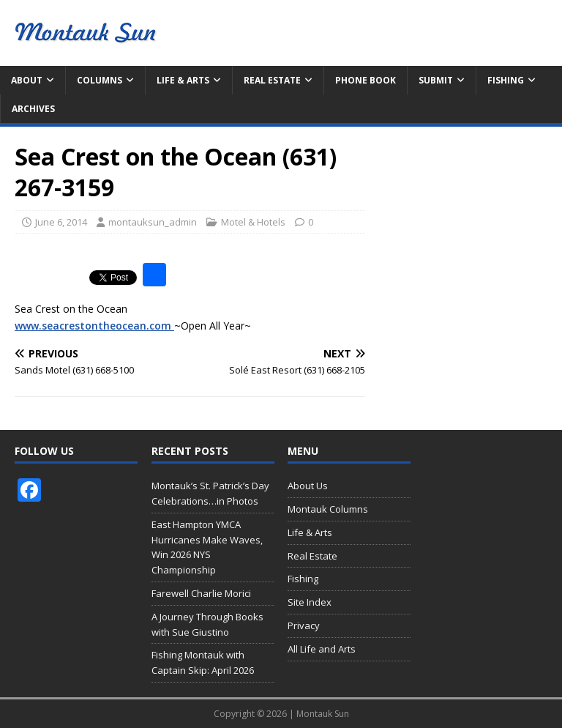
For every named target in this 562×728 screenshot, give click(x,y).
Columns (100, 80)
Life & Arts (183, 80)
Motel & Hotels (253, 222)
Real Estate (272, 80)
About (27, 80)
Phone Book (366, 80)
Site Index (310, 602)
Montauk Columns (328, 509)
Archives (33, 109)
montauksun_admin (153, 222)
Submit (436, 80)
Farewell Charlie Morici (201, 593)
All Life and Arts (322, 649)
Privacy (304, 625)
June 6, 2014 (61, 222)
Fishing (506, 80)
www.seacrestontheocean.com (94, 326)
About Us (308, 486)
